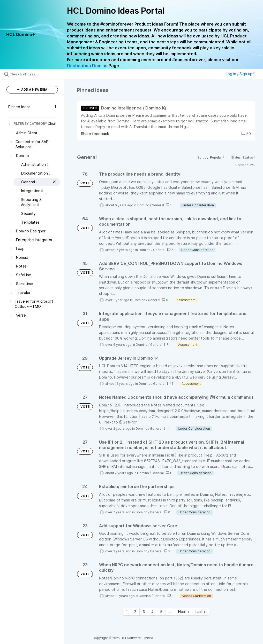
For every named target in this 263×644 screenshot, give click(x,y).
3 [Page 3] (144, 612)
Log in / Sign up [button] (240, 74)
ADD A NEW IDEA (32, 89)
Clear (52, 124)
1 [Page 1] (127, 612)
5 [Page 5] (161, 612)
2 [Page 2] (135, 612)
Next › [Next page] (184, 612)
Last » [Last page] (201, 612)
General (158, 205)
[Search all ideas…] (35, 74)
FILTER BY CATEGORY (28, 124)
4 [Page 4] (152, 612)
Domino (143, 205)
